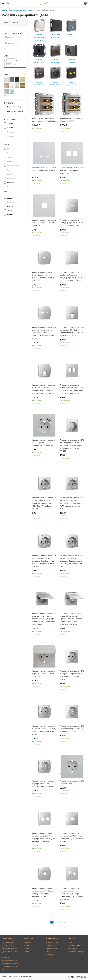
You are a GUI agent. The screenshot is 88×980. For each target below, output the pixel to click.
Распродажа (50, 955)
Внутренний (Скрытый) (15, 111)
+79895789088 (9, 946)
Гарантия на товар (52, 949)
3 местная (11, 132)
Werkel (10, 157)
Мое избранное (73, 949)
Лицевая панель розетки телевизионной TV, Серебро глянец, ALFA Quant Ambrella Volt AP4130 (71, 837)
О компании (28, 943)
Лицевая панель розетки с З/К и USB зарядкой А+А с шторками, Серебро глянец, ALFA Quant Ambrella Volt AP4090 (72, 503)
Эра (9, 170)
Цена (6, 56)
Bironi (9, 149)
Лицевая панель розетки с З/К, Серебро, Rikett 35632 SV (72, 782)
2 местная (11, 128)
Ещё (5, 96)
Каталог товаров (11, 22)
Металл (10, 215)
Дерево (10, 210)
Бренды (70, 943)
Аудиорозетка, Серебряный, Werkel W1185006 (71, 120)
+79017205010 (9, 943)
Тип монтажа (9, 103)
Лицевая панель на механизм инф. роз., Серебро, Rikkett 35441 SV (44, 223)
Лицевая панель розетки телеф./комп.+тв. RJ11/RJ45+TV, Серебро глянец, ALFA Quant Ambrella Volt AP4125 (71, 894)
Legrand (10, 174)
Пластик (10, 206)
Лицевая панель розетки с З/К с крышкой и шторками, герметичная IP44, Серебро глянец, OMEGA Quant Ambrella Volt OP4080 (72, 619)
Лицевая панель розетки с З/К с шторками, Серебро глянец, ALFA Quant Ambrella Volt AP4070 (72, 675)
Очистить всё (9, 49)
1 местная (11, 123)
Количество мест (11, 120)
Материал (8, 198)
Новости (27, 946)
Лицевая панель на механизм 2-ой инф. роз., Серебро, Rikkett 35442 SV (72, 171)
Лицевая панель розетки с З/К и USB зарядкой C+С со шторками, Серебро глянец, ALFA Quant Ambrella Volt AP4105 (72, 445)
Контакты (27, 952)
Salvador (10, 153)
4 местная (11, 136)
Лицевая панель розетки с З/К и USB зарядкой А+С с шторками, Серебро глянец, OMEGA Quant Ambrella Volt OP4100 (72, 561)
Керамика (11, 202)
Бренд (7, 145)
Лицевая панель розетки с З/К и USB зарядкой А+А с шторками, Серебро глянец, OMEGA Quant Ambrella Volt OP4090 (44, 561)
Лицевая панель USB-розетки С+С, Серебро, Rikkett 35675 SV (44, 171)
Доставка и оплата (52, 943)
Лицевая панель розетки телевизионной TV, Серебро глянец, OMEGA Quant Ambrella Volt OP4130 (43, 892)
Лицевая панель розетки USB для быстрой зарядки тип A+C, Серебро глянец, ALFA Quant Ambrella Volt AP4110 (72, 276)
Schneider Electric (13, 166)
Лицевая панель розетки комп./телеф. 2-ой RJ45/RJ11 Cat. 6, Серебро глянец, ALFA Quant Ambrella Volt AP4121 (72, 389)
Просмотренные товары (76, 952)
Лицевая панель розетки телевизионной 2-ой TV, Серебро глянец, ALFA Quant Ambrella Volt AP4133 (44, 837)
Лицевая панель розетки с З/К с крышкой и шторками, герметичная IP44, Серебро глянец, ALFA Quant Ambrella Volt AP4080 (44, 619)
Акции (48, 952)
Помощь (49, 946)
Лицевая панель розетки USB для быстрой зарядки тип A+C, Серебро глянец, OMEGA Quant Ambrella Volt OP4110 (44, 333)
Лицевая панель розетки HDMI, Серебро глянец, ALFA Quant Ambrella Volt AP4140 (71, 223)
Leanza (10, 161)
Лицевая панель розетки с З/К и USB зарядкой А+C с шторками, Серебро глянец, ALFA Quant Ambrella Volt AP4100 (44, 503)
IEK (9, 187)
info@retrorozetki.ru (11, 949)
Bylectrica (11, 183)
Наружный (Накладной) (15, 107)
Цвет (6, 74)
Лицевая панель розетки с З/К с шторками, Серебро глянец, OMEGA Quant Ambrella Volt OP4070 (44, 730)
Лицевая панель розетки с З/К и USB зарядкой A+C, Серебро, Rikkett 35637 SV (44, 443)
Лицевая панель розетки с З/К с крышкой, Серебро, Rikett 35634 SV (44, 674)
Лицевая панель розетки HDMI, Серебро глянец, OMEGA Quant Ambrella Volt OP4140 (43, 276)
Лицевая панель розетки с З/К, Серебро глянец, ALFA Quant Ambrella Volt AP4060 (72, 729)
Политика (27, 949)
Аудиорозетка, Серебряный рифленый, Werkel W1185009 (44, 120)
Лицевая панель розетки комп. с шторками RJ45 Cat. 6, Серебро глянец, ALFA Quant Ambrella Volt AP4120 (72, 331)
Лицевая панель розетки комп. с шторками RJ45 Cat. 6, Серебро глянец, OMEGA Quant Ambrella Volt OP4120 (44, 389)
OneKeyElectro (12, 178)
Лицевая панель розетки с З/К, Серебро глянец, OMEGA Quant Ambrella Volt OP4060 (44, 784)
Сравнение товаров (75, 946)
